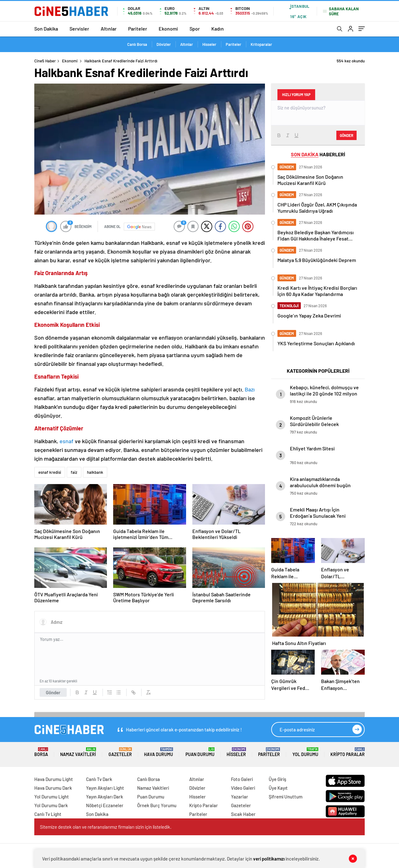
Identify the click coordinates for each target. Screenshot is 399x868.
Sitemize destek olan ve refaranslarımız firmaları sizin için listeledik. (106, 827)
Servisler (79, 29)
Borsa (41, 752)
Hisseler (209, 44)
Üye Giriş (277, 779)
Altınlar (109, 29)
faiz (74, 472)
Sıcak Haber (243, 814)
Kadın (218, 29)
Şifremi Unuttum (286, 797)
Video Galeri (243, 788)
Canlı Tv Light (48, 814)
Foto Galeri (242, 779)
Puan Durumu (200, 752)
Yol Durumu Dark (51, 805)
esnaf (67, 441)
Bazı (250, 389)
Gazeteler (120, 752)
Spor (195, 29)
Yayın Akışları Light (105, 788)
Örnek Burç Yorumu (157, 805)
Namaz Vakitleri (78, 752)
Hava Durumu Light (54, 779)
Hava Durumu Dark (53, 788)
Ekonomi (168, 29)
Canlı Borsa (137, 44)
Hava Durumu (159, 752)
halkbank (95, 472)
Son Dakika (46, 29)
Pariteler (138, 29)
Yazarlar (240, 797)
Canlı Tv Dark (99, 779)
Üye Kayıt (278, 788)
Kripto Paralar (348, 752)
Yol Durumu (305, 752)
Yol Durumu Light (52, 797)
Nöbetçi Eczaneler (105, 805)
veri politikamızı (269, 859)
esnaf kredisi (50, 472)
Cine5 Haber (45, 61)
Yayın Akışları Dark (105, 797)
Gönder (53, 692)
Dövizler (164, 44)
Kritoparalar (261, 44)
